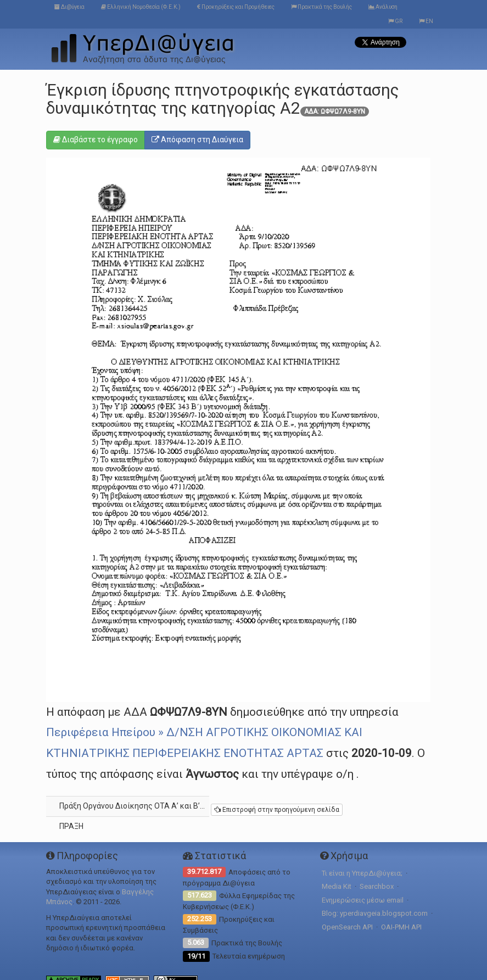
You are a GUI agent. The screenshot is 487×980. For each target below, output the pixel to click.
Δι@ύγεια (69, 7)
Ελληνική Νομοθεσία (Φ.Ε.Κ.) (141, 7)
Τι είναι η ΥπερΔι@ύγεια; (362, 873)
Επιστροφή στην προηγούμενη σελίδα (277, 810)
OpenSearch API (347, 927)
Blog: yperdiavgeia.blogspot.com (375, 913)
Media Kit (337, 886)
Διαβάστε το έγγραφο (96, 140)
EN (426, 21)
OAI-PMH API (401, 927)
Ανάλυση (383, 7)
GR (395, 21)
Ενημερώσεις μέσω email (363, 900)
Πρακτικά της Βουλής (321, 7)
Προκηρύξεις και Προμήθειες (236, 7)
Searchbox (377, 886)
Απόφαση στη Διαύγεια (197, 140)
